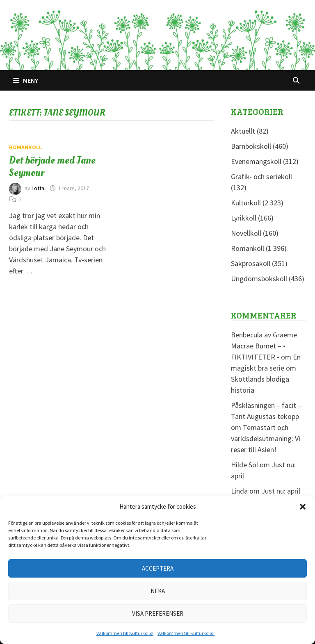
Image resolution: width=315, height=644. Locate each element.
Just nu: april (281, 491)
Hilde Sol (244, 465)
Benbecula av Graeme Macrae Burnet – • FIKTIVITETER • (264, 346)
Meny (26, 80)
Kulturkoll (246, 203)
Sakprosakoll (251, 263)
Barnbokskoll (251, 146)
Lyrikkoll (244, 218)
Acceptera (158, 568)
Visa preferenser (158, 613)
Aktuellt (243, 131)
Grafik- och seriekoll (261, 176)
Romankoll (25, 147)
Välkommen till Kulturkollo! (125, 633)
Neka (158, 591)
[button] (303, 507)
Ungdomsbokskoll (259, 279)
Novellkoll (246, 233)
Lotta (38, 188)
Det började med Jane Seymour (52, 166)
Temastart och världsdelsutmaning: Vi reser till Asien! (266, 438)
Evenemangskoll (256, 161)
